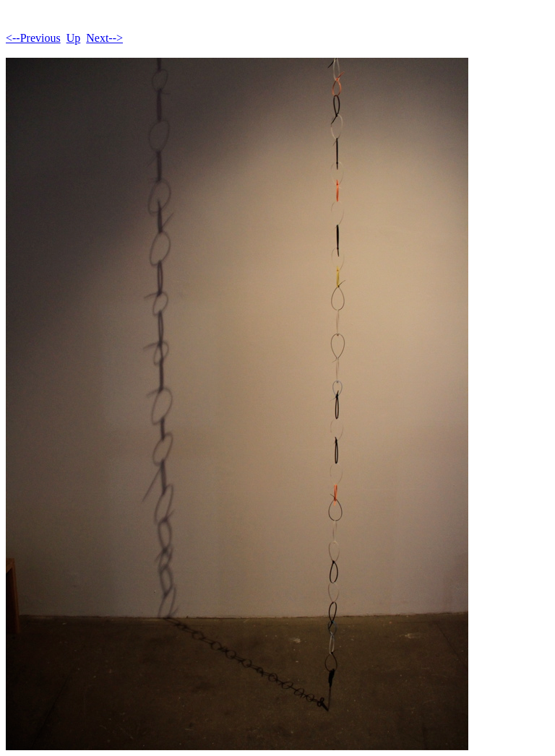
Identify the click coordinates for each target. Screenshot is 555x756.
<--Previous (33, 38)
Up (74, 38)
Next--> (104, 38)
